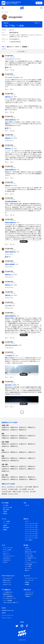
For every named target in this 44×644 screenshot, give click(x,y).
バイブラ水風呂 (23, 489)
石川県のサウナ (23, 444)
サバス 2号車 (28, 560)
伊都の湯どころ (9, 97)
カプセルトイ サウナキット (31, 562)
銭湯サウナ (36, 487)
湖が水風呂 (4, 494)
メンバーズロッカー (29, 580)
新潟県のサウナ (5, 444)
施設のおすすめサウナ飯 (30, 552)
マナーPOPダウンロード (8, 598)
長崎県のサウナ (23, 477)
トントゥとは (6, 523)
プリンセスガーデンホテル (12, 77)
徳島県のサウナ (14, 469)
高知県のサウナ (5, 471)
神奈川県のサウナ (23, 438)
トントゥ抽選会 (6, 521)
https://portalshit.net (16, 42)
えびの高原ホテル (10, 356)
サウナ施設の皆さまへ (8, 592)
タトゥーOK (31, 489)
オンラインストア (7, 548)
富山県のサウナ (14, 444)
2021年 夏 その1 (7, 558)
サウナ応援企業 (28, 564)
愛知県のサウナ (23, 452)
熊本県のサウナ (32, 477)
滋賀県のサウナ (5, 458)
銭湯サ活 (27, 570)
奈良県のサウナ (5, 460)
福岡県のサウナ (5, 477)
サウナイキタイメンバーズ (31, 578)
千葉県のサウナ (5, 438)
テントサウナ (26, 491)
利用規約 (4, 613)
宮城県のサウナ (32, 427)
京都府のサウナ (14, 458)
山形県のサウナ (14, 430)
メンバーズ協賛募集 (7, 600)
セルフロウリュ (11, 487)
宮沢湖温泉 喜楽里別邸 (11, 201)
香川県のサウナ (23, 469)
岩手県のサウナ (23, 427)
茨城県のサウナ (5, 436)
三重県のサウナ (32, 452)
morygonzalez (15, 17)
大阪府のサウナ (23, 458)
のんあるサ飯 (28, 550)
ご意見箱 (27, 596)
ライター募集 (28, 540)
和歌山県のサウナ (15, 460)
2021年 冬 (5, 562)
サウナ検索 (5, 505)
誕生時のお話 (6, 580)
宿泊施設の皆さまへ (7, 594)
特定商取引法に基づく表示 (8, 610)
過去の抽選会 (6, 528)
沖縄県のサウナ (33, 479)
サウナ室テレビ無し (13, 489)
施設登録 (5, 514)
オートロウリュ (20, 487)
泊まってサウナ (28, 568)
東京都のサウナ (14, 438)
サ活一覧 (27, 505)
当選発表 (5, 526)
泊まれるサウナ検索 (7, 507)
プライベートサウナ (13, 494)
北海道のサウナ (5, 427)
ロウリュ (4, 487)
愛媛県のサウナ (32, 469)
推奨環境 (4, 608)
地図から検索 (6, 509)
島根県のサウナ (14, 466)
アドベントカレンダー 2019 (31, 536)
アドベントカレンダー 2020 (31, 534)
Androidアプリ (6, 584)
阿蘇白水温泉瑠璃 (10, 264)
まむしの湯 (8, 306)
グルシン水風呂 (28, 487)
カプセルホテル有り (7, 491)
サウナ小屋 (33, 491)
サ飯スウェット (6, 554)
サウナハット (6, 552)
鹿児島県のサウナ (23, 479)
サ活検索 (5, 511)
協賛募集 (5, 530)
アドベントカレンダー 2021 (31, 532)
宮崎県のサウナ (14, 479)
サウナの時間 (28, 566)
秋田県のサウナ (5, 430)
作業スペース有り (17, 491)
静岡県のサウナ (14, 452)
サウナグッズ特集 (7, 550)
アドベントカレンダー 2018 (31, 538)
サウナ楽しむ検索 (29, 556)
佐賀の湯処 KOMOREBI (11, 345)
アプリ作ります (28, 554)
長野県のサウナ (14, 446)
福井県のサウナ (32, 444)
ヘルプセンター (28, 592)
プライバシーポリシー (7, 618)
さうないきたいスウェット (9, 556)
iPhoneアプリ (6, 582)
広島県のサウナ (32, 466)
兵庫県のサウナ (32, 458)
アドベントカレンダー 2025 (31, 523)
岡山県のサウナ (23, 466)
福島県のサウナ (23, 430)
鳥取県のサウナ (5, 466)
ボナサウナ (4, 489)
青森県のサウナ (14, 427)
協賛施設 (27, 582)
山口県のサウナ (5, 469)
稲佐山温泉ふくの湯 (10, 385)
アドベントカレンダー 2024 (31, 526)
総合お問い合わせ (29, 594)
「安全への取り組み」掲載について (11, 603)
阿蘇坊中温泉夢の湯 (14, 32)
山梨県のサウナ (5, 446)
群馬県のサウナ (23, 436)
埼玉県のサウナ (32, 436)
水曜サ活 (27, 548)
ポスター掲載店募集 (7, 596)
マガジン (27, 521)
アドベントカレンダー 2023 (31, 528)
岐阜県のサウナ (5, 452)
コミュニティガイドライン (8, 615)
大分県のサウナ (5, 479)
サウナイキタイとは (7, 578)
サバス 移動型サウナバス (31, 558)
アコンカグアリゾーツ (11, 59)
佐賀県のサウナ (14, 477)
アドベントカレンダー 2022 (31, 530)
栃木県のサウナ (14, 436)
